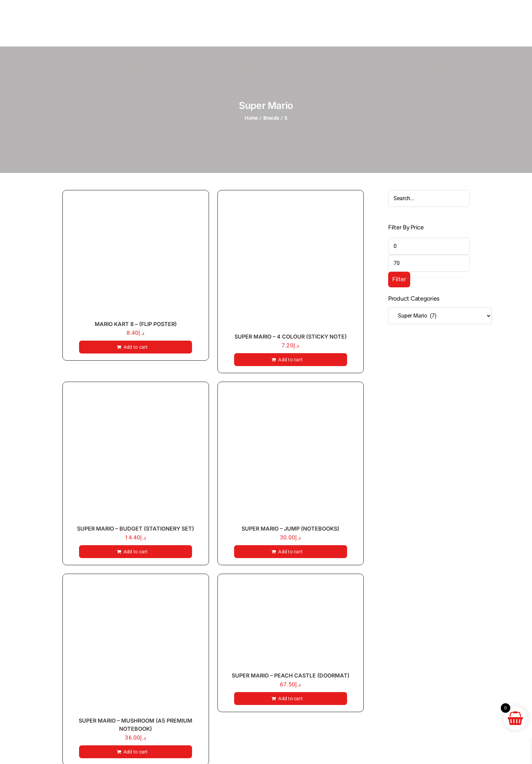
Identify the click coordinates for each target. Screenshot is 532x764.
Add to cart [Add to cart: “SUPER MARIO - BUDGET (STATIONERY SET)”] (136, 552)
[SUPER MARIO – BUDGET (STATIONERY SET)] (136, 455)
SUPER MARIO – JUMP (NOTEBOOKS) (290, 529)
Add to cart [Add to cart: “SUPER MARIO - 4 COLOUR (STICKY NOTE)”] (290, 360)
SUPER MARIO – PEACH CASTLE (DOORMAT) (291, 675)
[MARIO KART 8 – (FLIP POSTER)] (136, 257)
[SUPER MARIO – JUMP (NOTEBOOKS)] (291, 455)
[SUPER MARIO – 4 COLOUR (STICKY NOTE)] (291, 263)
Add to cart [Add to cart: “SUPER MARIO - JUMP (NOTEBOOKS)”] (290, 552)
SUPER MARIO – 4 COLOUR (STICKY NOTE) (291, 337)
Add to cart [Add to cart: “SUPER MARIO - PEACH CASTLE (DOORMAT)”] (290, 699)
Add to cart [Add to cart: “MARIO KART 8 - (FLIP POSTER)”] (136, 347)
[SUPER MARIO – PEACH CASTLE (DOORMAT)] (291, 624)
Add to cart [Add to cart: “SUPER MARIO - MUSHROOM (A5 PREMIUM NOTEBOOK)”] (136, 752)
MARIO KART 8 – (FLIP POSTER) (136, 324)
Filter (399, 279)
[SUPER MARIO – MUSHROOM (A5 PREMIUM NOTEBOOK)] (136, 647)
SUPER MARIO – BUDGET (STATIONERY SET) (136, 529)
